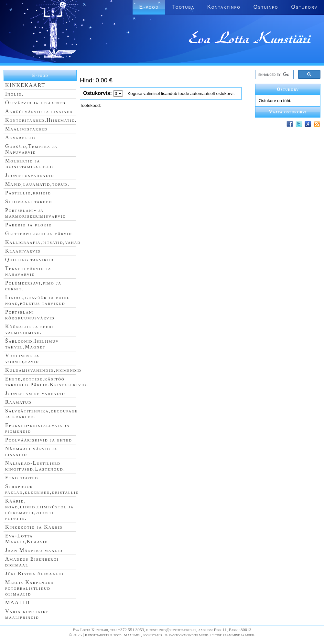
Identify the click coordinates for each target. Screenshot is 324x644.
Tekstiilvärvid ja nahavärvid (28, 271)
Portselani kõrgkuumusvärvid (30, 315)
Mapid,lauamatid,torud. (37, 184)
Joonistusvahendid (30, 175)
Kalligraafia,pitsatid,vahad (43, 242)
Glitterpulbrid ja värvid (39, 233)
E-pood (149, 7)
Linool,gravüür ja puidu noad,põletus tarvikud (38, 300)
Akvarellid (20, 137)
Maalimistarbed (26, 129)
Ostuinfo (266, 7)
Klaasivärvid (23, 251)
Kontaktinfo (224, 7)
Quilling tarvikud (29, 260)
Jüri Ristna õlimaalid (34, 573)
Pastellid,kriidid (28, 193)
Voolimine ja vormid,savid (22, 358)
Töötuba (183, 7)
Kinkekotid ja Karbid (34, 527)
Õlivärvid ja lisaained (35, 103)
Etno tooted (22, 478)
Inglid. (15, 94)
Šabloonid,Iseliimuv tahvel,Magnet (32, 344)
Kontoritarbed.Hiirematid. (41, 120)
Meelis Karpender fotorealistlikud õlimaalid (29, 588)
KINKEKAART (25, 85)
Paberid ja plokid (28, 225)
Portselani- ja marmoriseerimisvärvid (36, 213)
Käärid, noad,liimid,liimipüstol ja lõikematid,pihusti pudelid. (39, 509)
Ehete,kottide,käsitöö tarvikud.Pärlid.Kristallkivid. (47, 382)
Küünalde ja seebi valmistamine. (29, 329)
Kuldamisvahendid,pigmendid (43, 370)
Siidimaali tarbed (29, 201)
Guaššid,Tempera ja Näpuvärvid (31, 149)
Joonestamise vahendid (35, 393)
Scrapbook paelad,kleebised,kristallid (42, 489)
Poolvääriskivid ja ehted (39, 440)
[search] (274, 75)
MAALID (17, 602)
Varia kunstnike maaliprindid (27, 614)
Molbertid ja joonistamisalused (29, 164)
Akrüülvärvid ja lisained (39, 111)
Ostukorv (304, 7)
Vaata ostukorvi (288, 112)
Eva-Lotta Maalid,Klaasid (27, 539)
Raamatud (18, 402)
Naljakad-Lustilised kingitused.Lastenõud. (35, 466)
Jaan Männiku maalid (34, 550)
